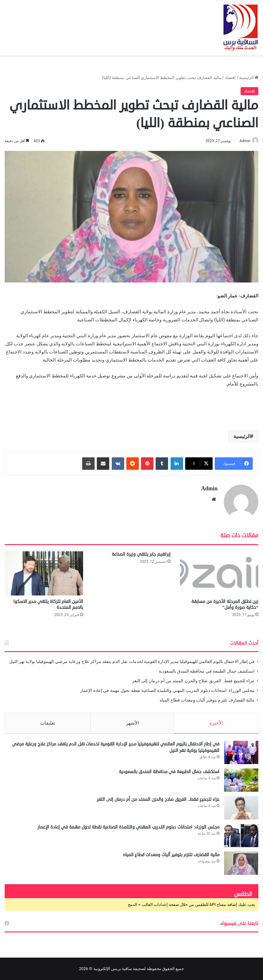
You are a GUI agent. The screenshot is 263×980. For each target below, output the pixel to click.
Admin (242, 141)
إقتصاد (230, 78)
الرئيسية (249, 78)
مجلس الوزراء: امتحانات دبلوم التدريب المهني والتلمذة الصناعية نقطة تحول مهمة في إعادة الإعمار (167, 688)
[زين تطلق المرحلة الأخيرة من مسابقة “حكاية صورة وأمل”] (219, 571)
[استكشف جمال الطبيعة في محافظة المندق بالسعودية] (241, 780)
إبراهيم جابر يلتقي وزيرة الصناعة (141, 551)
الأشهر (132, 720)
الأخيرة (216, 720)
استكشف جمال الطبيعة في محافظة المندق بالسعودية (207, 668)
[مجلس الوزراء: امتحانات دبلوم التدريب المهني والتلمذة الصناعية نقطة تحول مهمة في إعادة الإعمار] (241, 835)
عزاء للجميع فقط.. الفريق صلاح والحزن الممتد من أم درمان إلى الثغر (193, 678)
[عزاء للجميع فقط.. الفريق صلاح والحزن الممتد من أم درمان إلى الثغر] (241, 807)
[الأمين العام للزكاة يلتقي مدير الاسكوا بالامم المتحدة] (44, 571)
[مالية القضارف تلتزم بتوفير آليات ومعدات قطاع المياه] (241, 863)
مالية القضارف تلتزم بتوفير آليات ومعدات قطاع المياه (207, 697)
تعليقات (48, 720)
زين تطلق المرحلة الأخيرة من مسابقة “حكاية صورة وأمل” (225, 602)
